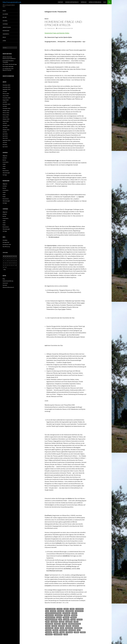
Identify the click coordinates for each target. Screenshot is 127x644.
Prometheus (63, 630)
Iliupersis (66, 620)
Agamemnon (80, 609)
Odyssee (54, 626)
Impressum (84, 2)
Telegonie (49, 632)
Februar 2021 (6, 115)
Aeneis (72, 609)
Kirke (48, 622)
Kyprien (62, 622)
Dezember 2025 (6, 85)
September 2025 (7, 89)
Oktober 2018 (6, 125)
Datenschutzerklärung (95, 2)
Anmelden (5, 240)
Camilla (74, 613)
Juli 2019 (5, 123)
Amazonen (61, 611)
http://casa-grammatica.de (12, 2)
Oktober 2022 (6, 111)
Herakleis (66, 617)
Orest (57, 628)
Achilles (60, 609)
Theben (62, 632)
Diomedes (67, 615)
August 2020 (6, 121)
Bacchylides (67, 613)
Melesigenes (49, 624)
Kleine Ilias (54, 622)
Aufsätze (5, 21)
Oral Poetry (49, 628)
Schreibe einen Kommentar (65, 28)
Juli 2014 (5, 142)
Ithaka (73, 620)
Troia (66, 634)
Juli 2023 (5, 106)
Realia (47, 19)
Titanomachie (58, 634)
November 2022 (6, 108)
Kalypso (80, 620)
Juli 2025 (5, 91)
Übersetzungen (7, 27)
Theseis (77, 632)
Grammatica (6, 34)
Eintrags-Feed (6, 242)
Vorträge (5, 24)
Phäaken (48, 630)
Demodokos (59, 615)
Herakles (74, 617)
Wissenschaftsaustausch (72, 2)
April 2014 (5, 147)
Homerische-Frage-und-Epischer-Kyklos (64, 23)
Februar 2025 (6, 94)
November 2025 (6, 87)
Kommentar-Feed (7, 244)
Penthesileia (78, 628)
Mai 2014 (5, 145)
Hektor (59, 617)
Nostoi (48, 626)
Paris (62, 628)
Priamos (56, 630)
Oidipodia (76, 626)
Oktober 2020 (6, 119)
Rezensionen (6, 31)
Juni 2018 (5, 128)
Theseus (83, 632)
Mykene (65, 624)
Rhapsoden (72, 630)
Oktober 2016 (6, 130)
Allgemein (5, 14)
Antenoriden (70, 611)
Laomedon (69, 622)
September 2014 (7, 140)
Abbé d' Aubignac (51, 609)
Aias (47, 611)
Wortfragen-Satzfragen (8, 66)
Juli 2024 (5, 102)
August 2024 (6, 100)
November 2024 (6, 98)
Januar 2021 (6, 117)
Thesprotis (49, 634)
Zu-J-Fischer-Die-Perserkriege (10, 64)
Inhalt (4, 11)
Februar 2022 (6, 113)
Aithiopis (53, 611)
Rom (79, 630)
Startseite (60, 2)
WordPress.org (6, 247)
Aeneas (66, 609)
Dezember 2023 (6, 104)
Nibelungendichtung (75, 624)
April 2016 (5, 134)
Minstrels (58, 624)
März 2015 (5, 138)
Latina (4, 41)
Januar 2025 (6, 96)
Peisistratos (69, 628)
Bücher (5, 17)
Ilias (60, 620)
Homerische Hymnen (51, 620)
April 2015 (5, 136)
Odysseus (62, 626)
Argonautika (79, 611)
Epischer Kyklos (50, 617)
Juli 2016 (5, 132)
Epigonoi (74, 615)
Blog (105, 2)
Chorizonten (50, 615)
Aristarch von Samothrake (53, 613)
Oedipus (69, 626)
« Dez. (5, 269)
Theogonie (69, 632)
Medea (76, 622)
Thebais (56, 632)
